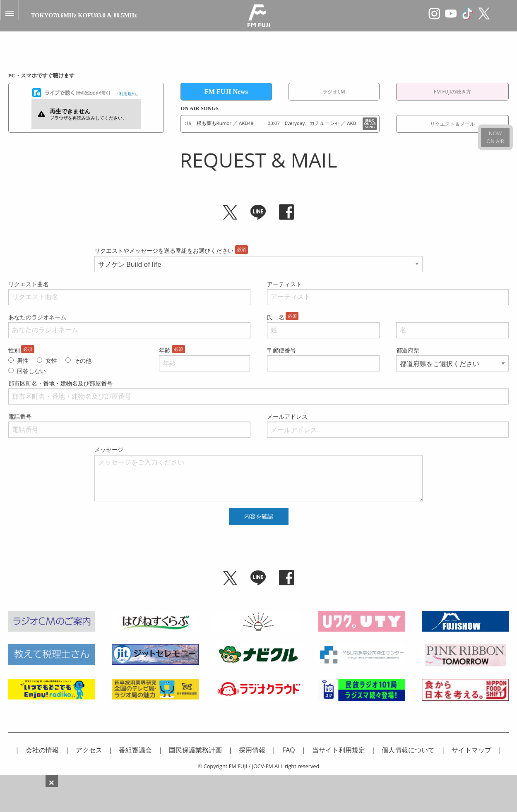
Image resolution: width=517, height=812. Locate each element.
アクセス (89, 750)
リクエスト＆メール (452, 124)
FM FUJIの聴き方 (452, 92)
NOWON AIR (495, 137)
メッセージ (109, 449)
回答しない (31, 371)
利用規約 (127, 93)
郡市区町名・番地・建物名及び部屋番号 (60, 383)
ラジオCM (334, 92)
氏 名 (276, 317)
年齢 (165, 350)
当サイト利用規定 (339, 750)
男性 (23, 360)
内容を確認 (259, 516)
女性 (51, 360)
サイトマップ (471, 750)
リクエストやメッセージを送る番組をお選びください (164, 250)
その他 (83, 360)
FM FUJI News (226, 92)
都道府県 (408, 350)
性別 (14, 350)
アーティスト (284, 284)
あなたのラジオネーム (37, 317)
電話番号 (20, 416)
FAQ (289, 750)
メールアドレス (287, 416)
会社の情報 (42, 750)
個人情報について (408, 750)
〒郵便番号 (281, 350)
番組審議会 (135, 750)
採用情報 (252, 750)
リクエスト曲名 (29, 284)
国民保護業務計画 (195, 750)
